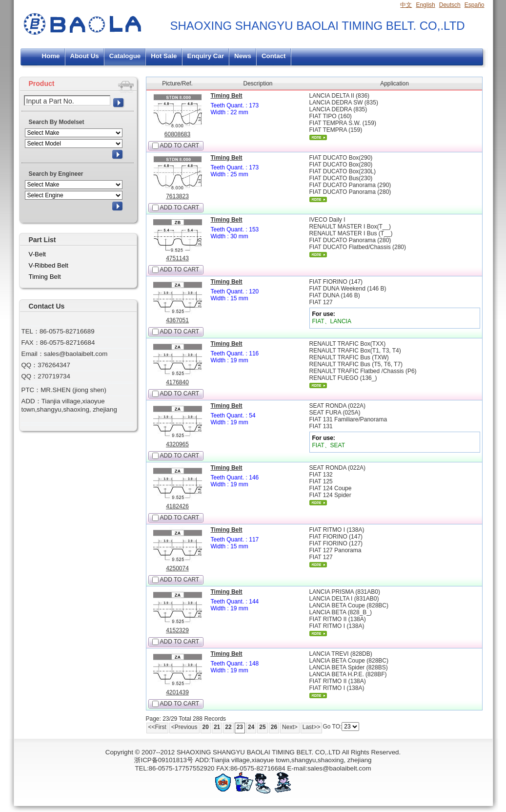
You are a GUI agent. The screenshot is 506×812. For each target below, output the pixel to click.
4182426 (177, 506)
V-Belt (38, 254)
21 (217, 727)
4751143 (177, 258)
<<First (157, 727)
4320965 (177, 444)
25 (262, 727)
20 (206, 727)
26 (274, 727)
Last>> (312, 727)
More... (318, 137)
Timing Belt (227, 96)
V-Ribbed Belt (49, 265)
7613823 (177, 196)
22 (228, 727)
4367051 (177, 320)
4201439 (177, 692)
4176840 (177, 382)
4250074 (177, 568)
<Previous (184, 727)
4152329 (177, 630)
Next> (290, 727)
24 (251, 727)
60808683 (177, 134)
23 (240, 727)
